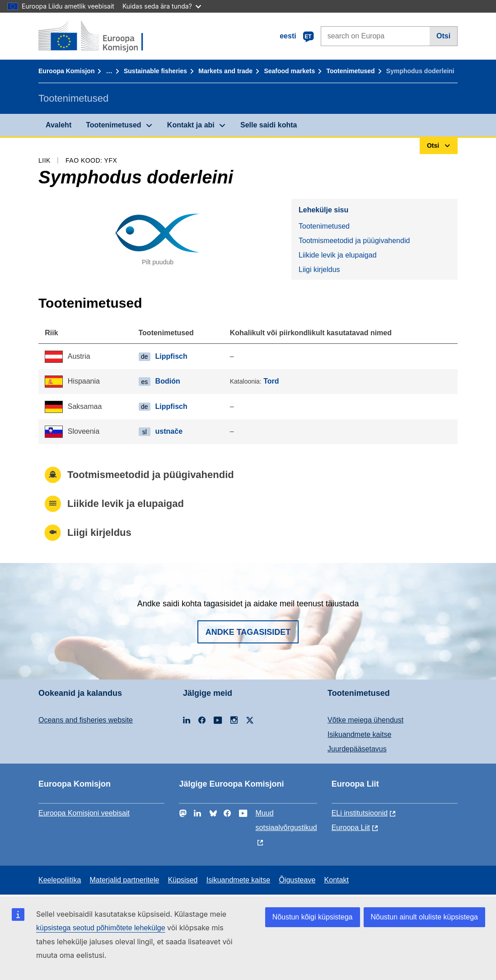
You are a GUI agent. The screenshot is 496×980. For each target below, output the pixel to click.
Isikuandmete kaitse (359, 734)
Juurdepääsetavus (357, 749)
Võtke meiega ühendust (365, 720)
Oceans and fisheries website (86, 720)
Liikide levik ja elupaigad (338, 255)
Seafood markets (289, 71)
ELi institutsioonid (360, 813)
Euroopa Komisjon (66, 71)
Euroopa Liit (351, 828)
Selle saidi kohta (269, 125)
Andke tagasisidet (248, 632)
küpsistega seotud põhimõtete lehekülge (101, 928)
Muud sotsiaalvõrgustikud (286, 820)
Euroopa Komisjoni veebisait (84, 813)
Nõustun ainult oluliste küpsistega (424, 917)
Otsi (443, 36)
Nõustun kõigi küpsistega (313, 917)
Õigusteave (297, 880)
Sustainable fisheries (155, 71)
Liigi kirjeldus (319, 270)
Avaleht (58, 125)
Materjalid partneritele (125, 880)
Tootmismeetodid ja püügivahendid (354, 241)
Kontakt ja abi (191, 125)
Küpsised (183, 880)
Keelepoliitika (60, 880)
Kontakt (337, 880)
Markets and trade (225, 71)
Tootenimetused (351, 71)
